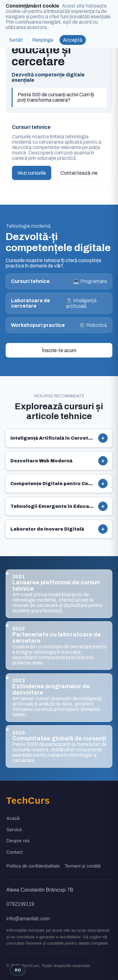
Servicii (14, 830)
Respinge (43, 40)
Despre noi (18, 841)
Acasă (13, 818)
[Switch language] (18, 970)
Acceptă (73, 40)
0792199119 (20, 904)
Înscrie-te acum (59, 350)
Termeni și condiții (82, 866)
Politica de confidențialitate (33, 866)
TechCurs (28, 801)
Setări (16, 40)
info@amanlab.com (28, 919)
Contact (14, 852)
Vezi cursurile (32, 173)
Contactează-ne (79, 173)
